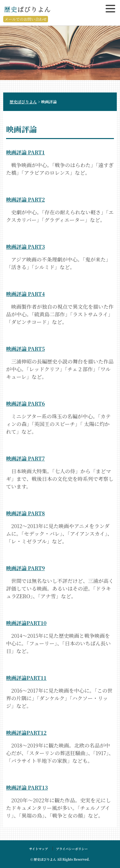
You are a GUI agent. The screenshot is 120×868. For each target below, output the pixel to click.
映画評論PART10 (26, 623)
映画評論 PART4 (25, 294)
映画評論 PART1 (25, 152)
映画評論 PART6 (25, 404)
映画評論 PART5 (25, 349)
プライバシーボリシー (72, 849)
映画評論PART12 (26, 733)
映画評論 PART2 (25, 199)
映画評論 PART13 (27, 787)
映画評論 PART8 (25, 513)
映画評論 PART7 (25, 458)
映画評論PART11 (26, 678)
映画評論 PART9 (25, 568)
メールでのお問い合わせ (26, 19)
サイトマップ (39, 849)
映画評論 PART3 (25, 247)
